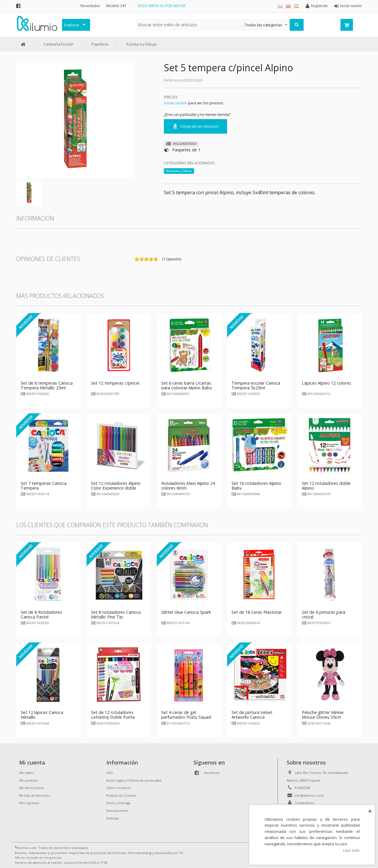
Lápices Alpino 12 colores (326, 383)
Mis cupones (29, 803)
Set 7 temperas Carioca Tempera (44, 486)
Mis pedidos (29, 780)
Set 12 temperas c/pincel (115, 383)
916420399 (302, 788)
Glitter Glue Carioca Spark (186, 612)
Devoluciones (117, 810)
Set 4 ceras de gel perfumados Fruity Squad (186, 715)
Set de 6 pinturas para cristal (324, 614)
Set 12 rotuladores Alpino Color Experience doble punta (116, 488)
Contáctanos (304, 803)
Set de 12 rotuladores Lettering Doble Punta (113, 715)
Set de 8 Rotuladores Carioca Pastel (41, 614)
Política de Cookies (121, 795)
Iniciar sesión (176, 103)
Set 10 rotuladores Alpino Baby (256, 486)
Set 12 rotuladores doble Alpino (326, 486)
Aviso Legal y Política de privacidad (134, 780)
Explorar (72, 25)
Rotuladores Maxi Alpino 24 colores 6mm (188, 486)
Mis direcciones (32, 788)
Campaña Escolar (58, 44)
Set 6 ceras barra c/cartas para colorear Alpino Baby (186, 385)
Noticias (113, 818)
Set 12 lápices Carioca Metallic (42, 715)
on (137, 259)
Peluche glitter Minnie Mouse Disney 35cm (323, 715)
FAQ (110, 773)
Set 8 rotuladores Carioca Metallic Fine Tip (116, 614)
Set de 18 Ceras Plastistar (257, 612)
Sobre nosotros (118, 788)
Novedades (90, 6)
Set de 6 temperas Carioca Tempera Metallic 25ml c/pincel (47, 388)
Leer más (351, 850)
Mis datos (27, 773)
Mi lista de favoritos (35, 795)
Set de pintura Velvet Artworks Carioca (252, 715)
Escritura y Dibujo (142, 44)
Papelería (100, 44)
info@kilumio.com (309, 795)
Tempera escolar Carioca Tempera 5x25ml (256, 385)
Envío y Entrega (118, 803)
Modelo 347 (116, 6)
